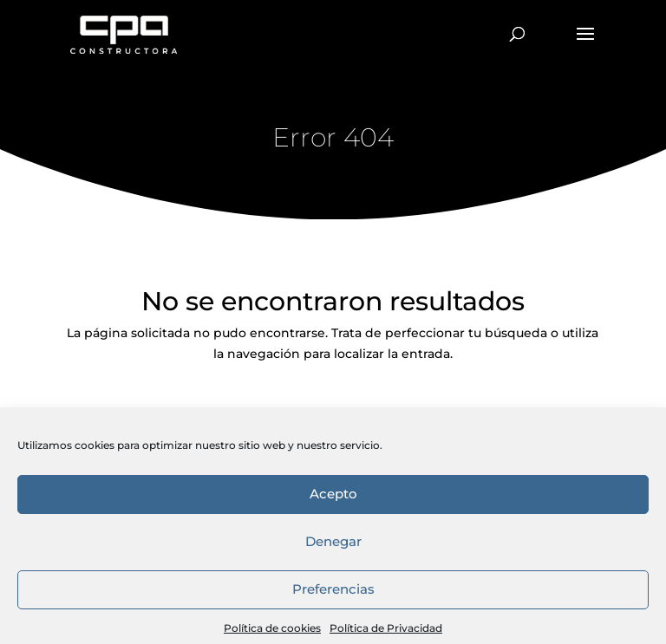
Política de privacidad (532, 487)
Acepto (333, 589)
